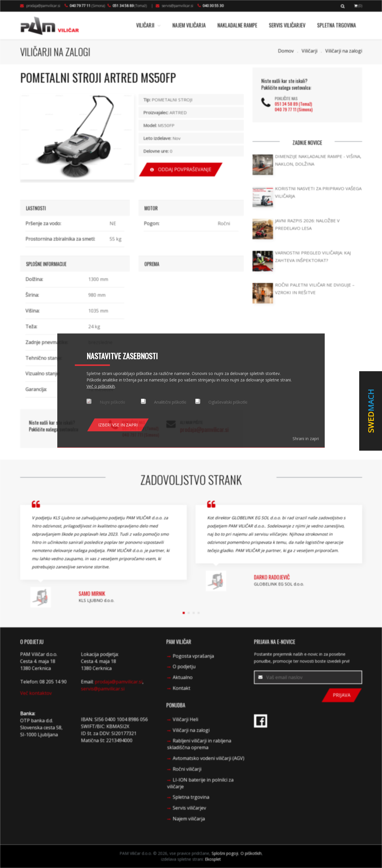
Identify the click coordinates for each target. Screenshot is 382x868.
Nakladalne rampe (237, 25)
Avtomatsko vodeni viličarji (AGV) (209, 758)
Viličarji (310, 51)
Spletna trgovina (337, 25)
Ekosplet (213, 859)
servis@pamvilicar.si (174, 6)
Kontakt (182, 688)
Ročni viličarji (187, 769)
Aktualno (183, 677)
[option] (77, 137)
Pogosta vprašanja (193, 656)
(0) (358, 6)
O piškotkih (251, 853)
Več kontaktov (36, 693)
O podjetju (184, 666)
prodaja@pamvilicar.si (40, 6)
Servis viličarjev (287, 25)
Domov (286, 51)
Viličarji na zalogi (344, 51)
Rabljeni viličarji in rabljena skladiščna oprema (199, 744)
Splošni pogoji (225, 853)
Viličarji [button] (148, 25)
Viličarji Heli (185, 719)
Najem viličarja (189, 25)
